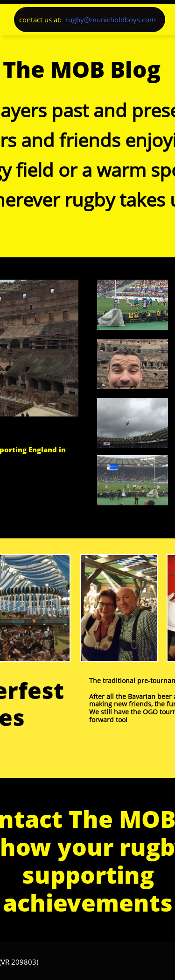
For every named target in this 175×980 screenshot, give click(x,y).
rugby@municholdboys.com (111, 20)
